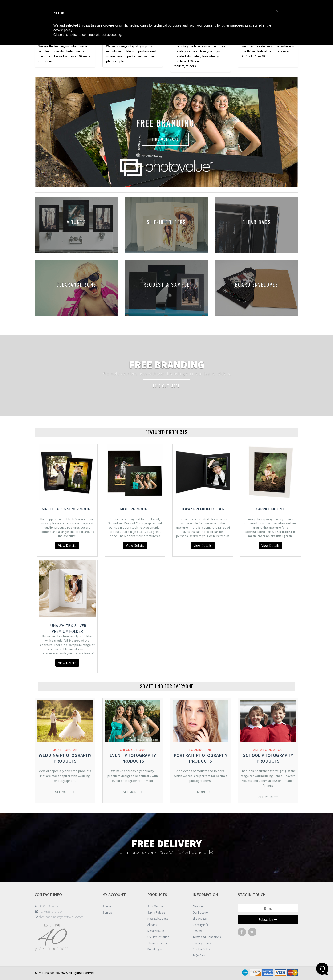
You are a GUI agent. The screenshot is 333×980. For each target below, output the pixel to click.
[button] (277, 11)
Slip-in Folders (156, 913)
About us (198, 906)
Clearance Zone (158, 943)
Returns (197, 931)
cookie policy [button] (63, 30)
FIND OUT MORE (165, 139)
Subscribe (268, 920)
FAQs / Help (200, 955)
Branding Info (156, 949)
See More (65, 792)
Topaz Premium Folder (203, 509)
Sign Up (107, 913)
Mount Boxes (156, 931)
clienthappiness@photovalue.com (59, 917)
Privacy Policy (202, 943)
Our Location (201, 913)
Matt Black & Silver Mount (67, 509)
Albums (152, 925)
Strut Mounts (155, 906)
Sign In (107, 906)
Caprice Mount (270, 509)
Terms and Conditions (207, 937)
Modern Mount (135, 509)
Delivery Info (200, 925)
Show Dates (200, 919)
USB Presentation (158, 937)
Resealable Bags (158, 919)
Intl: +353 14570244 (50, 911)
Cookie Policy (202, 949)
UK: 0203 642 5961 (49, 906)
